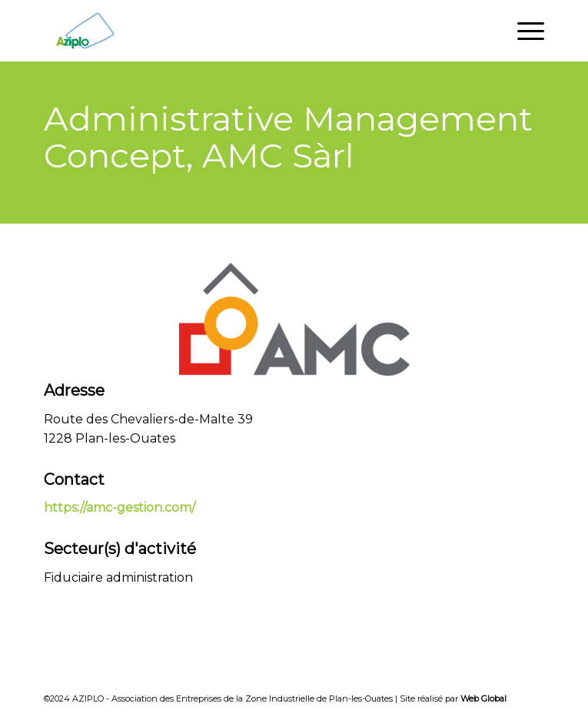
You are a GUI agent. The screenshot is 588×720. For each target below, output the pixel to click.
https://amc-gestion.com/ (120, 508)
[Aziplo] (244, 31)
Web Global (483, 698)
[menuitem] (523, 31)
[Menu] (523, 31)
